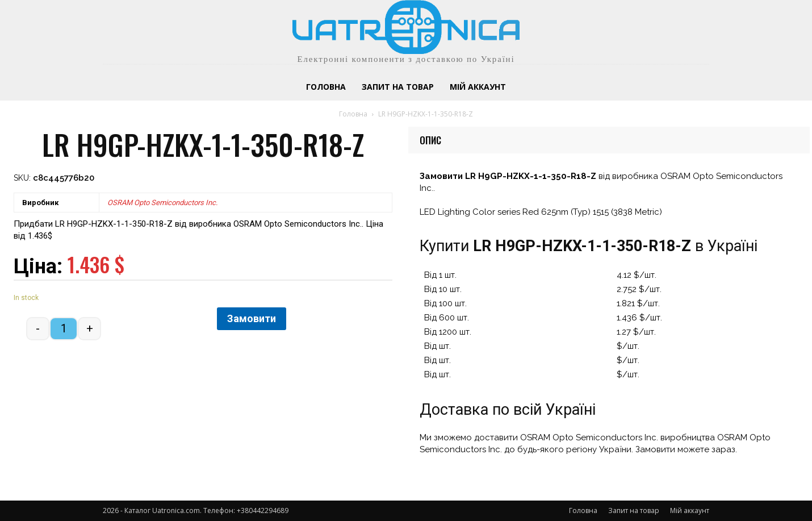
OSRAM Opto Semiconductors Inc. (162, 203)
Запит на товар (634, 510)
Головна (353, 114)
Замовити (252, 318)
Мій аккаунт (690, 510)
